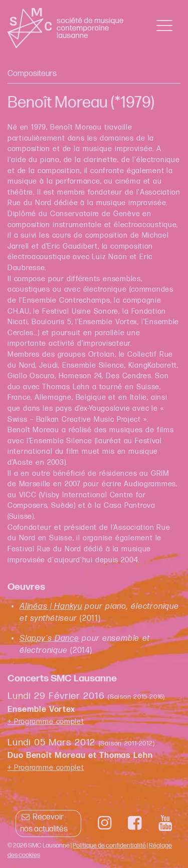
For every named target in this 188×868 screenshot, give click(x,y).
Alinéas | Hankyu (51, 607)
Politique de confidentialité (109, 845)
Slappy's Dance (49, 639)
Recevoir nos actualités (44, 823)
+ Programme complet (46, 722)
